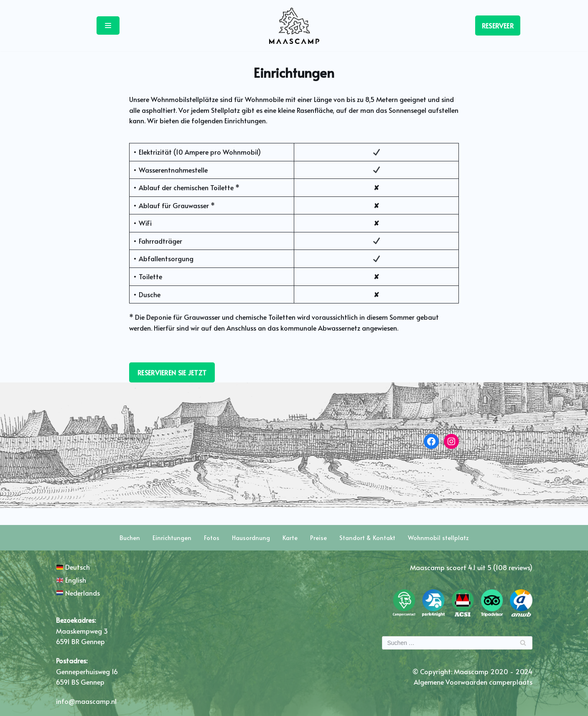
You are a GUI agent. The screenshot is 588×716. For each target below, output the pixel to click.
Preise (318, 538)
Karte (290, 538)
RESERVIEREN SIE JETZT (172, 372)
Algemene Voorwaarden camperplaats (473, 682)
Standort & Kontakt (367, 538)
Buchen (130, 538)
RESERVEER (498, 25)
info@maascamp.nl (86, 701)
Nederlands (78, 593)
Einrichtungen (172, 538)
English (71, 580)
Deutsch (73, 567)
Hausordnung (251, 538)
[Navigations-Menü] (108, 25)
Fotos (212, 538)
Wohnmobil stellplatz (438, 538)
